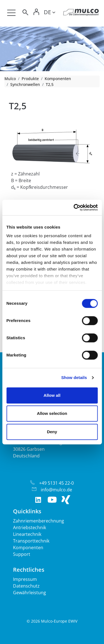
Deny (52, 432)
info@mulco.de (56, 490)
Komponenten (58, 79)
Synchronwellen (25, 84)
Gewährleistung (30, 593)
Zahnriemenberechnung (39, 521)
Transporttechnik (31, 541)
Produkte (30, 79)
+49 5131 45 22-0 (56, 483)
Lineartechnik (27, 534)
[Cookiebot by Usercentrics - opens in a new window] (74, 207)
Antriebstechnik (30, 527)
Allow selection (52, 413)
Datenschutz (26, 586)
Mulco (10, 79)
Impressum (25, 579)
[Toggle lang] (50, 13)
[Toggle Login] (37, 13)
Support (22, 554)
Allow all (52, 395)
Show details (74, 377)
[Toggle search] (25, 13)
